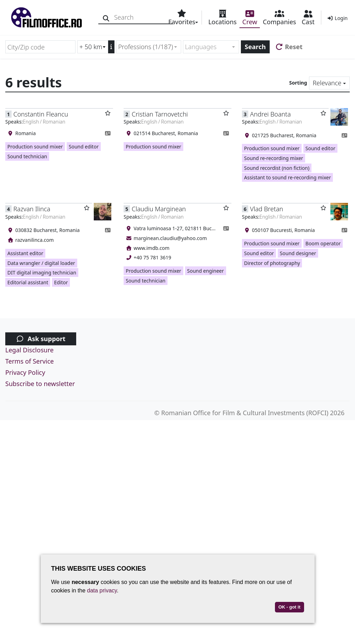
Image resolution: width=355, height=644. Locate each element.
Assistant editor (25, 253)
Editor (61, 282)
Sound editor (84, 147)
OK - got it (290, 607)
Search (255, 47)
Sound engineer (206, 271)
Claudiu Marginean (159, 209)
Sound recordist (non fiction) (277, 168)
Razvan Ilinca (32, 209)
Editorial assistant (28, 282)
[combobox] (149, 47)
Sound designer (298, 253)
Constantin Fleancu (41, 114)
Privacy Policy (25, 372)
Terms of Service (29, 361)
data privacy (102, 590)
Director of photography (272, 263)
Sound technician (27, 156)
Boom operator (323, 243)
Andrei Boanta (270, 114)
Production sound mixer (35, 147)
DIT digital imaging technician (42, 273)
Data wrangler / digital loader (41, 263)
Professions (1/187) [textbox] (146, 47)
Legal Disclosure (29, 350)
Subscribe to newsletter (40, 384)
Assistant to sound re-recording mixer (287, 177)
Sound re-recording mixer (274, 158)
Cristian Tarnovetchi (160, 114)
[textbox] (208, 47)
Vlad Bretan (267, 209)
